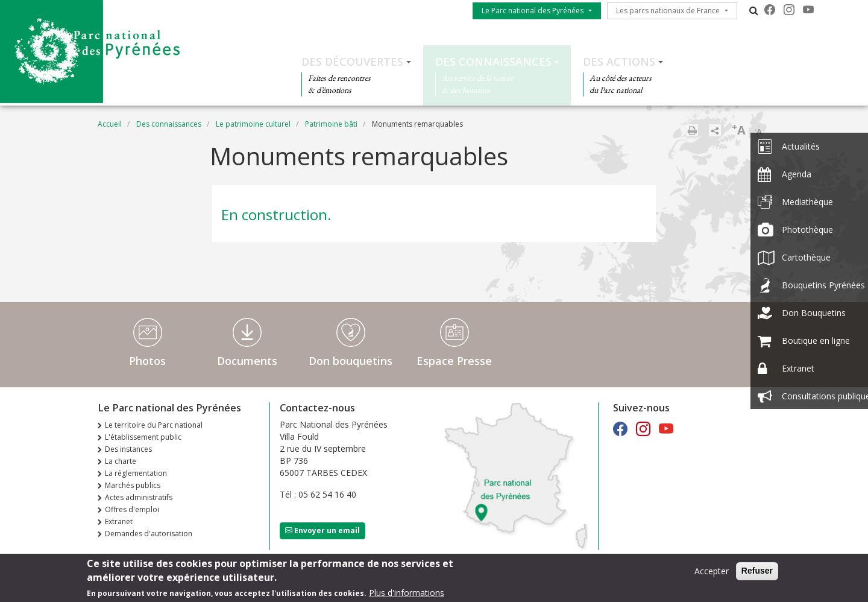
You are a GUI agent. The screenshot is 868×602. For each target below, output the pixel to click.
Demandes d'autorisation (149, 534)
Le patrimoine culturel (253, 124)
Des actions (619, 62)
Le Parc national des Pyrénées (533, 11)
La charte (121, 461)
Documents (247, 361)
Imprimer (692, 130)
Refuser (757, 574)
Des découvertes (352, 62)
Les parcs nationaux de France (668, 11)
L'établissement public (143, 437)
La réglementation (136, 473)
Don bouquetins (351, 361)
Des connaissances (493, 62)
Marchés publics (133, 485)
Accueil (110, 124)
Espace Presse (454, 361)
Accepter (712, 574)
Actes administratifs (139, 497)
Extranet (119, 521)
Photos (147, 361)
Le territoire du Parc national (154, 425)
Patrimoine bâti (331, 124)
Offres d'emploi (132, 509)
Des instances (128, 449)
